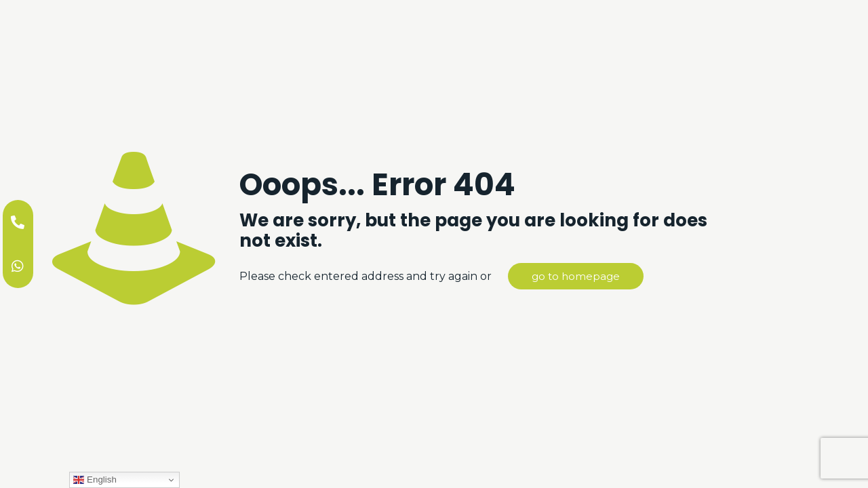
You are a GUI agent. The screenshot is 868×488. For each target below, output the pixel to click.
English (95, 480)
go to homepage (576, 276)
